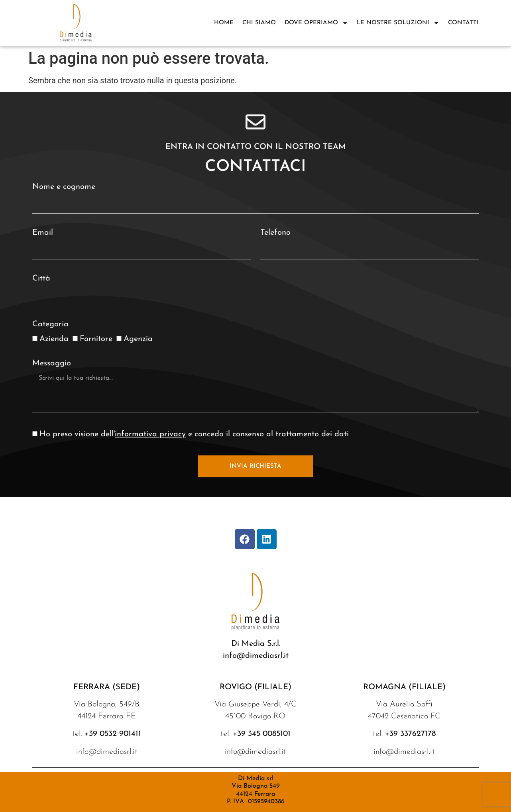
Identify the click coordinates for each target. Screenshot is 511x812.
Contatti (463, 23)
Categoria (50, 324)
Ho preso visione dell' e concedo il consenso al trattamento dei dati (194, 434)
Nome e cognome (64, 187)
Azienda (54, 339)
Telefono (275, 233)
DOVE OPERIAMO (316, 23)
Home (224, 23)
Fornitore (96, 339)
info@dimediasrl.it (256, 656)
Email (43, 233)
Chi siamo (259, 23)
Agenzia (138, 339)
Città (41, 279)
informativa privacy (150, 434)
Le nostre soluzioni (398, 23)
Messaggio (52, 363)
